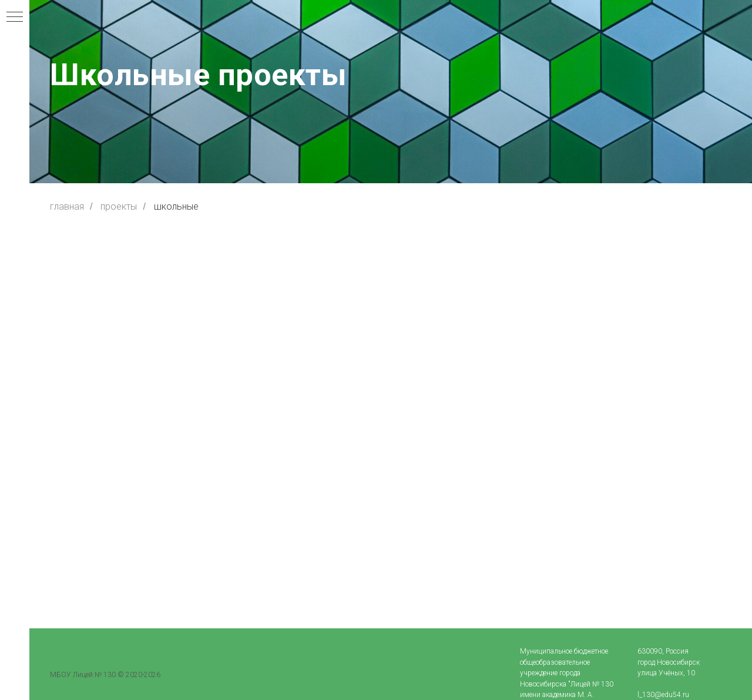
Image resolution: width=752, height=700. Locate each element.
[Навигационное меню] (15, 18)
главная (67, 206)
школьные (176, 206)
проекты (119, 206)
